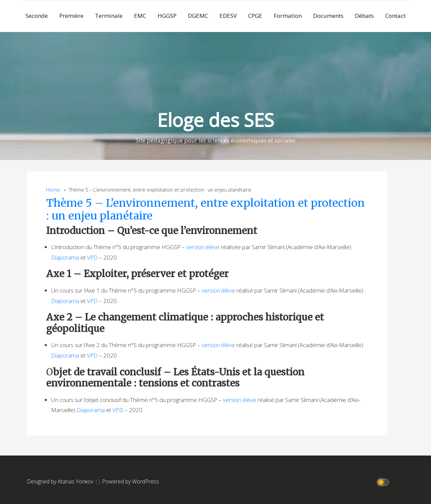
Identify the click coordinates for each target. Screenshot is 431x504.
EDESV (228, 16)
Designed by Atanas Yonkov (61, 481)
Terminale (109, 16)
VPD (92, 257)
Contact (395, 16)
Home (53, 190)
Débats (364, 16)
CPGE (255, 16)
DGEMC (198, 16)
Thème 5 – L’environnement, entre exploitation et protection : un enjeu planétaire (206, 209)
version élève (203, 247)
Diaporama (65, 257)
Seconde (37, 16)
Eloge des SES (216, 120)
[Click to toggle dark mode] (384, 482)
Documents (328, 16)
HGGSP (167, 16)
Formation (288, 16)
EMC (140, 16)
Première (71, 16)
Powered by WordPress (130, 481)
